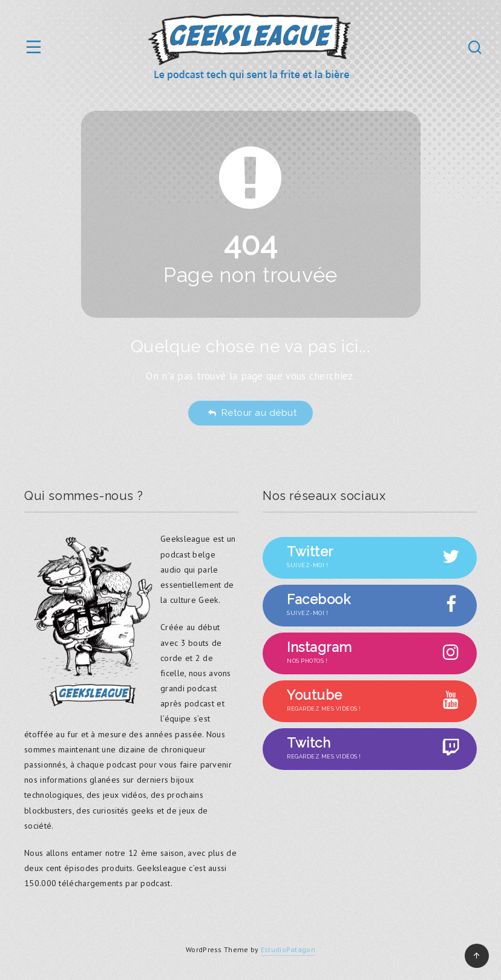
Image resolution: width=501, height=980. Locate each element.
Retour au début (252, 413)
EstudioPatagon (288, 949)
